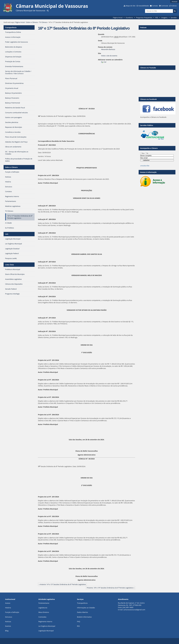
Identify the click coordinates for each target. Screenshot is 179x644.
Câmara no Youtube (148, 68)
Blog (7, 631)
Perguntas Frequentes (144, 18)
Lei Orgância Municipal (47, 626)
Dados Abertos (82, 612)
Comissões (42, 617)
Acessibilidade (144, 6)
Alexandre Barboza (108, 49)
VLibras (174, 6)
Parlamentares (44, 603)
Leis (7, 234)
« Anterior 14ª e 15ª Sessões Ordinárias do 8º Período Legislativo (62, 584)
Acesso (8, 603)
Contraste (165, 6)
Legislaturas (43, 608)
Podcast (143, 27)
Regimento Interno (45, 621)
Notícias (8, 621)
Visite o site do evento (109, 56)
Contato (155, 6)
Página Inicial (118, 18)
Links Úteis (10, 265)
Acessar (175, 1)
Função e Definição (12, 612)
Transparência (11, 27)
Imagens (164, 18)
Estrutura (9, 617)
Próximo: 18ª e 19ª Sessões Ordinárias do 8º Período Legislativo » (111, 588)
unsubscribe (145, 166)
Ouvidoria (129, 18)
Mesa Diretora (44, 612)
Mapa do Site (131, 6)
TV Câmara (43, 22)
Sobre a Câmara (32, 22)
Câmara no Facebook (148, 99)
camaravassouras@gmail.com (134, 610)
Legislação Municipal (46, 631)
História (8, 608)
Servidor (174, 18)
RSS (157, 18)
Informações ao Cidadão (86, 608)
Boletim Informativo (84, 617)
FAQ (79, 621)
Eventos (8, 626)
